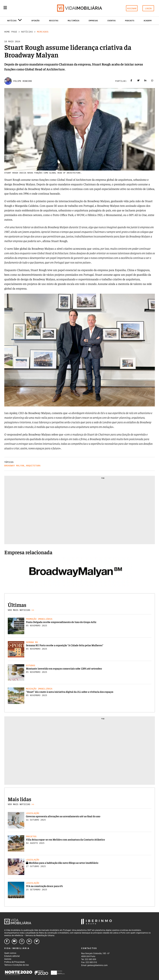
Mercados (43, 32)
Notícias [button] (15, 21)
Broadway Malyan (14, 466)
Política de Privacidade (15, 962)
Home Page (11, 32)
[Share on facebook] (131, 81)
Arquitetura (33, 466)
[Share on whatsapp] (152, 81)
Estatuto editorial (12, 956)
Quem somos (10, 953)
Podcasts (130, 21)
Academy (148, 21)
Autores (8, 959)
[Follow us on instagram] (22, 941)
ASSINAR (132, 8)
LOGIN (148, 8)
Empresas (93, 21)
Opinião (35, 21)
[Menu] (5, 8)
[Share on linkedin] (145, 81)
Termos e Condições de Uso (17, 965)
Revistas (54, 21)
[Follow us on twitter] (37, 941)
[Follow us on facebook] (7, 941)
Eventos (112, 21)
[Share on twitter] (138, 81)
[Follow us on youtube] (14, 941)
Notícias (27, 32)
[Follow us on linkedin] (29, 941)
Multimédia (73, 21)
